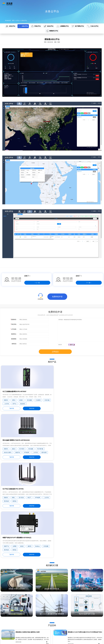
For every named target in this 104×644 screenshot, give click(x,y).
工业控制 (37, 622)
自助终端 (37, 619)
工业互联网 (3, 630)
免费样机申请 (57, 297)
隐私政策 (3, 642)
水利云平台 (10, 26)
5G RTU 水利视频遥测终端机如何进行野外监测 (26, 596)
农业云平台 (49, 26)
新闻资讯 (68, 4)
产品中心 (33, 4)
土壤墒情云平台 (63, 26)
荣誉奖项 (71, 628)
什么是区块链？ (78, 585)
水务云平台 (24, 20)
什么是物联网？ (78, 593)
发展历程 (71, 625)
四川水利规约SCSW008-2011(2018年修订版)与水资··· (32, 558)
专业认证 (71, 630)
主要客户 (71, 633)
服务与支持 (59, 4)
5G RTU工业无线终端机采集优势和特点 (26, 585)
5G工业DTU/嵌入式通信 (6, 622)
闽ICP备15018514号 (97, 642)
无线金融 (37, 636)
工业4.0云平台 (93, 26)
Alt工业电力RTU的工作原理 (26, 589)
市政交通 (37, 630)
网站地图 (9, 642)
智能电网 (37, 625)
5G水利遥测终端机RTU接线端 (26, 600)
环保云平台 (36, 26)
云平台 (41, 4)
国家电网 (2, 625)
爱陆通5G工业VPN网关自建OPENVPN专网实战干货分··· (85, 538)
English (99, 4)
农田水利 (37, 639)
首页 (25, 4)
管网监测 (37, 628)
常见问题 (54, 625)
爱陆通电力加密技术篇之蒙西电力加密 (28, 538)
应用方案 (49, 4)
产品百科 (54, 619)
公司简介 (71, 619)
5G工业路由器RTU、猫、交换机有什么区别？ (26, 593)
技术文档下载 (55, 622)
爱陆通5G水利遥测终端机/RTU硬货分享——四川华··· (84, 558)
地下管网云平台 (78, 26)
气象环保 (37, 633)
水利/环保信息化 (4, 628)
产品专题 (54, 630)
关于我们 (77, 4)
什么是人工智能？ (78, 589)
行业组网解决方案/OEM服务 (7, 636)
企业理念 (71, 622)
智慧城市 (2, 633)
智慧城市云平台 (52, 31)
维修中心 (54, 628)
